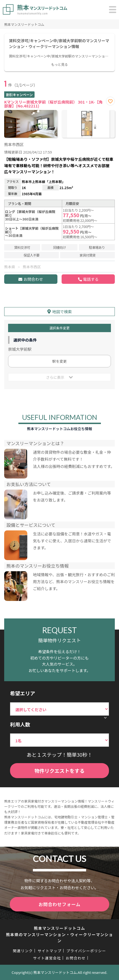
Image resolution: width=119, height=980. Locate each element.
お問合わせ (33, 279)
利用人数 (20, 724)
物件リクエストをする (60, 771)
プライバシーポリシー (86, 951)
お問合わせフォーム (59, 904)
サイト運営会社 (47, 958)
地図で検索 (62, 312)
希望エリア (23, 693)
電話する (91, 279)
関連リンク (23, 951)
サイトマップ (50, 951)
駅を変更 (59, 361)
